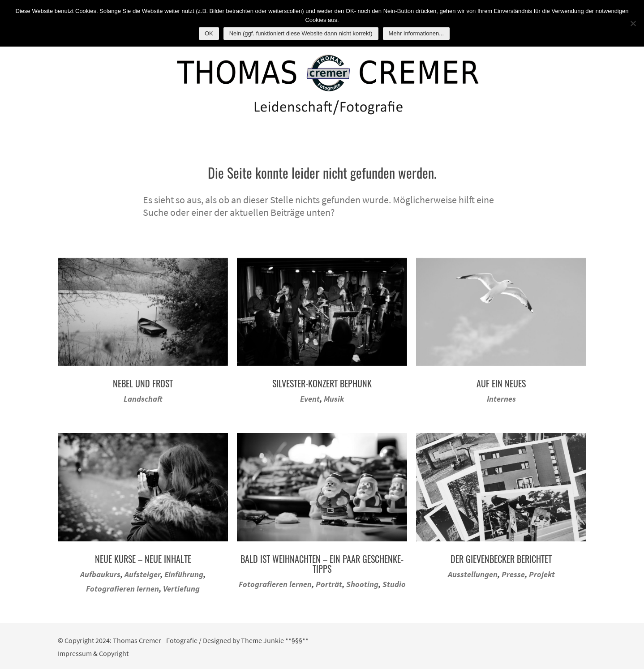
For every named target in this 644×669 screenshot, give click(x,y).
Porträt (329, 584)
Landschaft (143, 399)
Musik (334, 399)
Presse (513, 574)
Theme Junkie (262, 640)
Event (310, 399)
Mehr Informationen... (416, 33)
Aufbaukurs (100, 574)
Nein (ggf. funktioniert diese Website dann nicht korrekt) (301, 33)
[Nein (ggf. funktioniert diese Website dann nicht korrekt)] (633, 23)
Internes (501, 399)
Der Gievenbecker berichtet (501, 559)
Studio (394, 584)
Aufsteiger (142, 574)
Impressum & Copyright (93, 653)
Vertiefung (181, 589)
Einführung (184, 574)
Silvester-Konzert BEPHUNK (322, 383)
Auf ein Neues (501, 383)
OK (209, 33)
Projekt (542, 574)
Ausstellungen (473, 574)
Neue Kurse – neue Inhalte (143, 559)
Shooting (362, 584)
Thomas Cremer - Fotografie (155, 640)
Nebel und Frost (143, 383)
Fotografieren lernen (122, 589)
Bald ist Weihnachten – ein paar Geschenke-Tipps (322, 564)
